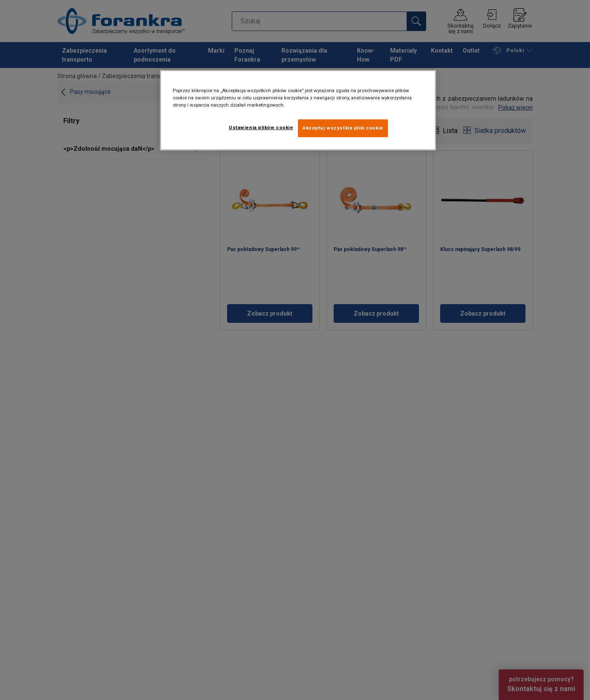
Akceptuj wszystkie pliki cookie (343, 128)
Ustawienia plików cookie (261, 127)
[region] (298, 110)
